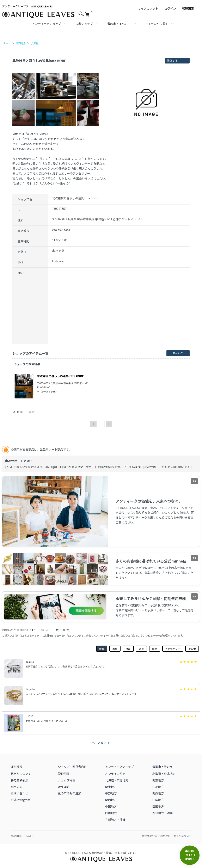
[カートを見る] (89, 13)
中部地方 (111, 793)
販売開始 (64, 787)
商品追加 (178, 353)
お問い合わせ (19, 793)
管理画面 (188, 8)
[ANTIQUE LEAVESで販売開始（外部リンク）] (101, 512)
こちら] (187, 467)
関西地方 (111, 800)
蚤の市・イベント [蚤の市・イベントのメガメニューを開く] (119, 24)
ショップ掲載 (67, 780)
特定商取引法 (19, 780)
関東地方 (111, 787)
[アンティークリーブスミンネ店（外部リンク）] (101, 569)
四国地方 (111, 813)
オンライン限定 (115, 774)
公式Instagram (20, 800)
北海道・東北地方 (117, 780)
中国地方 (111, 806)
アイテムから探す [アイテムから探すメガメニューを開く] (157, 24)
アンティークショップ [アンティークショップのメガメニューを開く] (47, 24)
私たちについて (21, 774)
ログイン (170, 8)
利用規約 (17, 787)
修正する (172, 60)
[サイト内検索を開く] (81, 13)
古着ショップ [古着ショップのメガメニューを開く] (84, 24)
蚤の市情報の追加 (69, 793)
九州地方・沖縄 (115, 820)
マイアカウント (148, 8)
